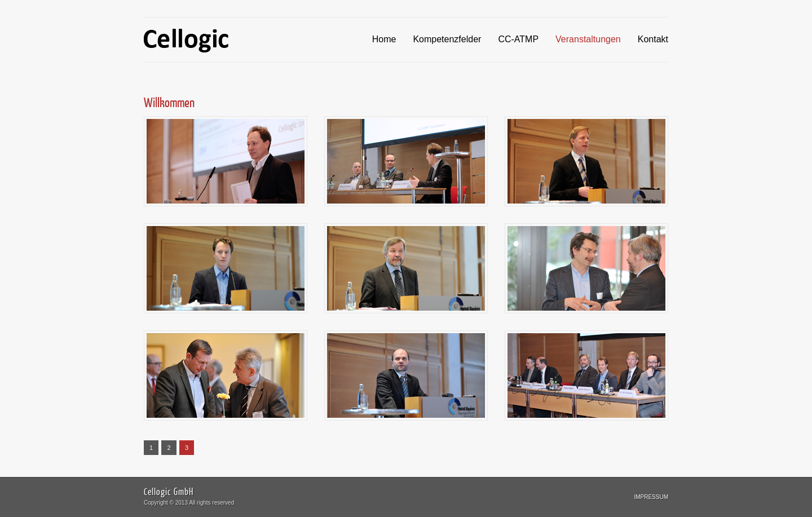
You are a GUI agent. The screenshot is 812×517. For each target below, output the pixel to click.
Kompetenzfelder (447, 39)
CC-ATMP (518, 39)
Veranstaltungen (588, 39)
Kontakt (653, 39)
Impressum (651, 497)
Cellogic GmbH (169, 491)
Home (384, 39)
